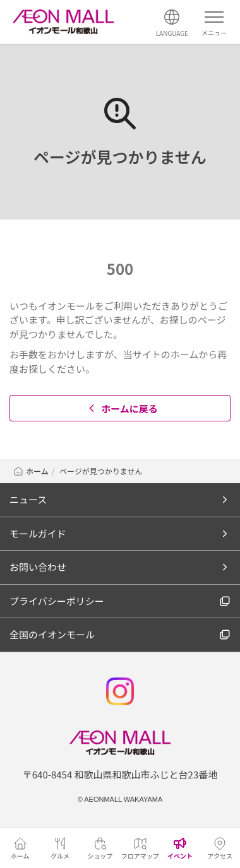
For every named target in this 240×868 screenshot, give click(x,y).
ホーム (31, 471)
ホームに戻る (122, 408)
